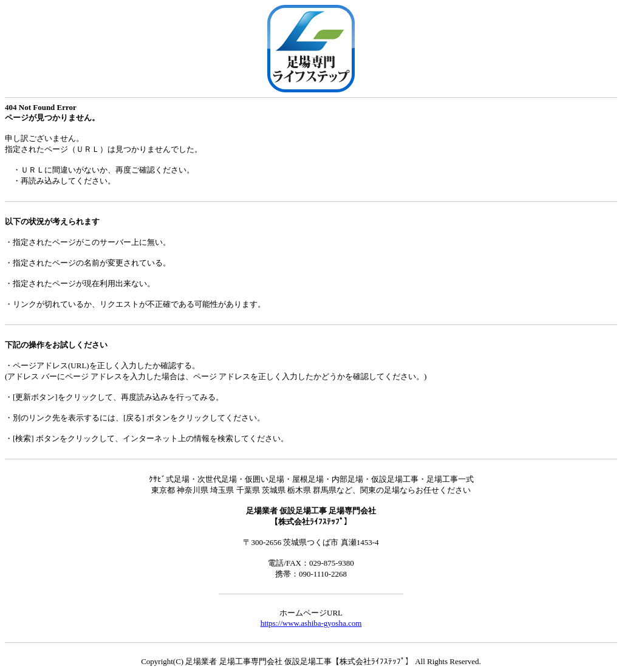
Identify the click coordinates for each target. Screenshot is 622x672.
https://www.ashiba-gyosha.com (311, 623)
